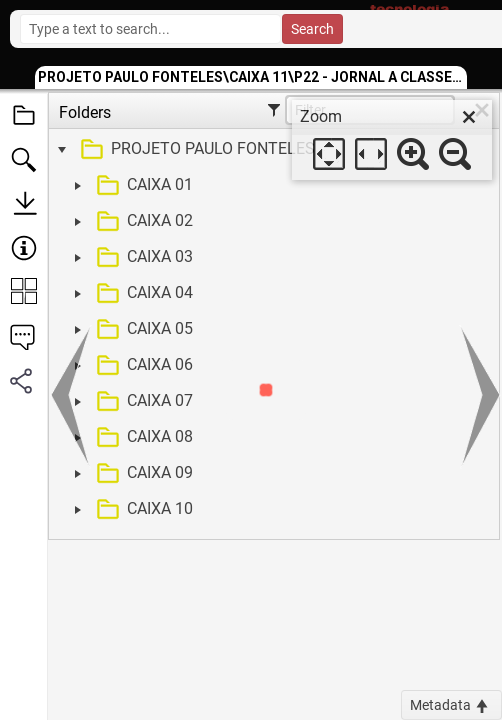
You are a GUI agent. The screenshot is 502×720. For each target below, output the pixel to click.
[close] (469, 117)
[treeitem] (271, 150)
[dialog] (392, 140)
